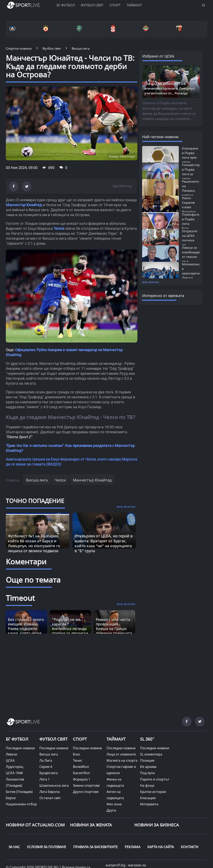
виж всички (151, 282)
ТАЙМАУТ (116, 739)
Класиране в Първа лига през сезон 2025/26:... (190, 157)
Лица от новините (121, 754)
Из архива (148, 767)
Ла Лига (46, 760)
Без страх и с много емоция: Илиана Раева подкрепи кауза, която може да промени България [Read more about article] (26, 631)
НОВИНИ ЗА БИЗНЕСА (157, 825)
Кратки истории (153, 792)
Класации (148, 798)
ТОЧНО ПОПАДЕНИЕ (35, 501)
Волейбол (81, 767)
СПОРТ (80, 739)
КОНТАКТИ (190, 847)
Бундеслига (49, 773)
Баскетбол (81, 773)
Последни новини (20, 748)
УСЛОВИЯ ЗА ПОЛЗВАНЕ (47, 847)
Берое (11, 798)
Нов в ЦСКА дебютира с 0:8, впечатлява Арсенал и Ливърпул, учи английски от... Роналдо (170, 88)
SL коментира (151, 754)
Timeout (20, 598)
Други (111, 810)
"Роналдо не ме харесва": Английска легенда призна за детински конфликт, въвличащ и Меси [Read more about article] (70, 631)
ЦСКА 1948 (14, 773)
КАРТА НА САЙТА (161, 847)
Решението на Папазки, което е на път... (190, 190)
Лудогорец (15, 767)
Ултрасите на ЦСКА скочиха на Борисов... (190, 240)
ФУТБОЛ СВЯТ (53, 739)
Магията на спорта (122, 760)
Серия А (46, 767)
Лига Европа (50, 792)
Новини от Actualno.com (35, 825)
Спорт (115, 5)
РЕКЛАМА (133, 847)
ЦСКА (10, 760)
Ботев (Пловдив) (19, 792)
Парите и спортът (155, 779)
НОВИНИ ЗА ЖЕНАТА (91, 825)
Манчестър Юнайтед (24, 205)
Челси (59, 228)
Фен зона (114, 804)
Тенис (78, 760)
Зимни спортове (86, 785)
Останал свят (50, 798)
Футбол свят (92, 5)
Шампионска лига (54, 785)
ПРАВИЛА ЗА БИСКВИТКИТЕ (95, 847)
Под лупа (147, 773)
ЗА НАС (14, 847)
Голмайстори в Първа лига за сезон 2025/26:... (192, 174)
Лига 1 (45, 779)
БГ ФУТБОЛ (66, 5)
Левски (11, 754)
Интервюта (149, 804)
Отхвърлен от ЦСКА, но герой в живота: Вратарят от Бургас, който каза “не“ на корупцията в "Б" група (103, 543)
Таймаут (134, 5)
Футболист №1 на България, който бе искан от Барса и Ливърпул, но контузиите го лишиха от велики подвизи (34, 543)
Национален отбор (21, 804)
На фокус (147, 785)
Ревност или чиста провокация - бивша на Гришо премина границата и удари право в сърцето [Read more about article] (114, 631)
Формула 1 (82, 779)
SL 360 (147, 739)
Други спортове (86, 792)
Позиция (147, 760)
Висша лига (37, 480)
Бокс (77, 754)
